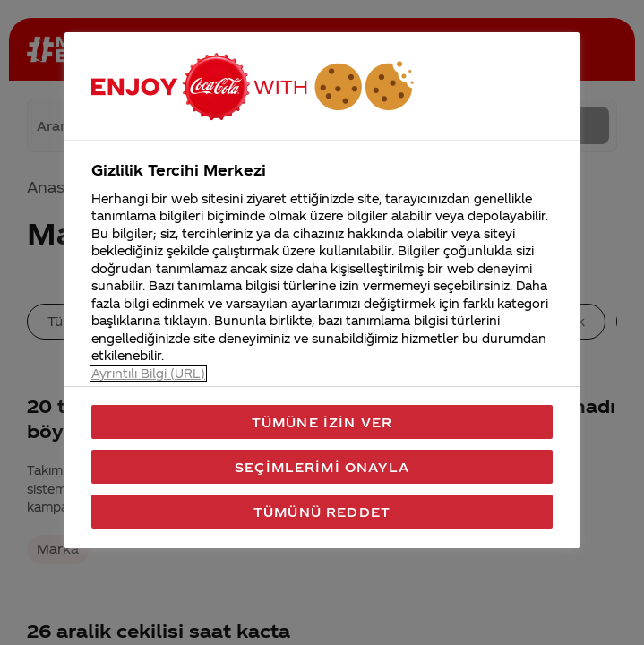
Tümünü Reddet (322, 512)
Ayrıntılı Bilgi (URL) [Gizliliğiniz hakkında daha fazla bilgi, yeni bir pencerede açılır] (148, 373)
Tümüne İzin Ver (322, 422)
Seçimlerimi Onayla (322, 467)
